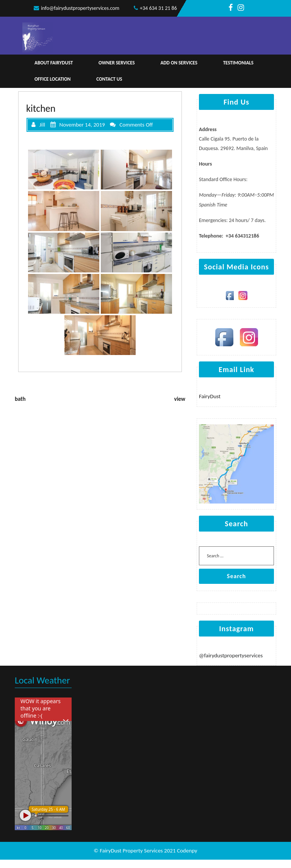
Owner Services (117, 63)
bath (20, 399)
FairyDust (210, 396)
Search (236, 576)
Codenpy (187, 851)
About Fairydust (54, 63)
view (180, 399)
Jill (38, 125)
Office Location (52, 79)
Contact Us (109, 79)
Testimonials (238, 63)
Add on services (179, 63)
